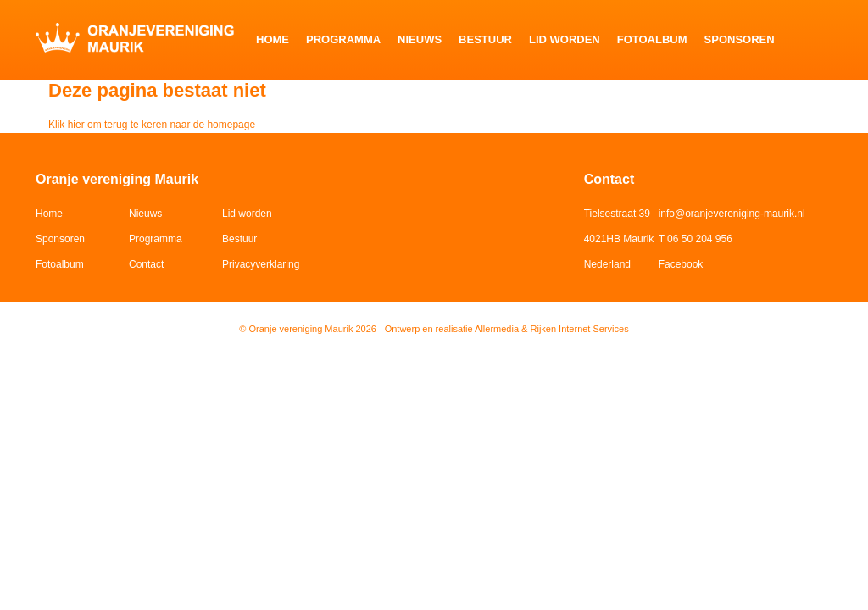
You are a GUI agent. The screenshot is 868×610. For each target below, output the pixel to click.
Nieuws (420, 39)
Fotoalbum (652, 39)
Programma (343, 39)
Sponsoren (740, 39)
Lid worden (565, 39)
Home (273, 39)
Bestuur (485, 39)
